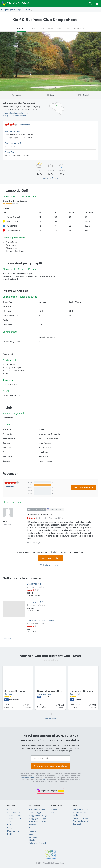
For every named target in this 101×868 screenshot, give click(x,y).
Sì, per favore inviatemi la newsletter (50, 765)
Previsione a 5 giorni (50, 178)
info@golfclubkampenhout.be (15, 113)
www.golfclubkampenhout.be (15, 116)
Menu (97, 4)
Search (90, 4)
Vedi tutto (6, 637)
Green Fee (10, 152)
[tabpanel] (50, 688)
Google (38, 543)
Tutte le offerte (50, 718)
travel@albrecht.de (27, 776)
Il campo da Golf (12, 131)
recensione (10, 486)
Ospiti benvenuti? (13, 143)
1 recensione (24, 125)
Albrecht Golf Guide (18, 3)
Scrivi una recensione (84, 487)
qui (44, 778)
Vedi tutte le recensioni (50, 564)
